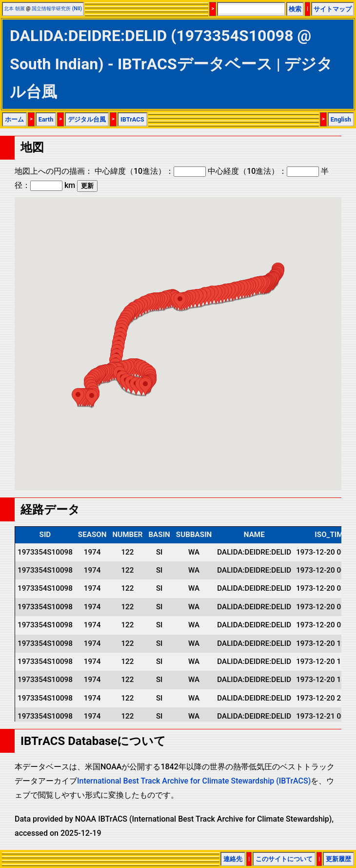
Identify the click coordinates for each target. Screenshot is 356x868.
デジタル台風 (87, 119)
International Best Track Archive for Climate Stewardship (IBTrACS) (194, 781)
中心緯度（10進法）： (150, 171)
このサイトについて (284, 859)
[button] (180, 301)
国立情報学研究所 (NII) (57, 9)
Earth (46, 119)
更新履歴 (338, 859)
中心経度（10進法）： (263, 171)
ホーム (14, 119)
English (341, 119)
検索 (295, 9)
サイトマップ (333, 9)
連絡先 (233, 859)
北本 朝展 (14, 9)
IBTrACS (132, 119)
